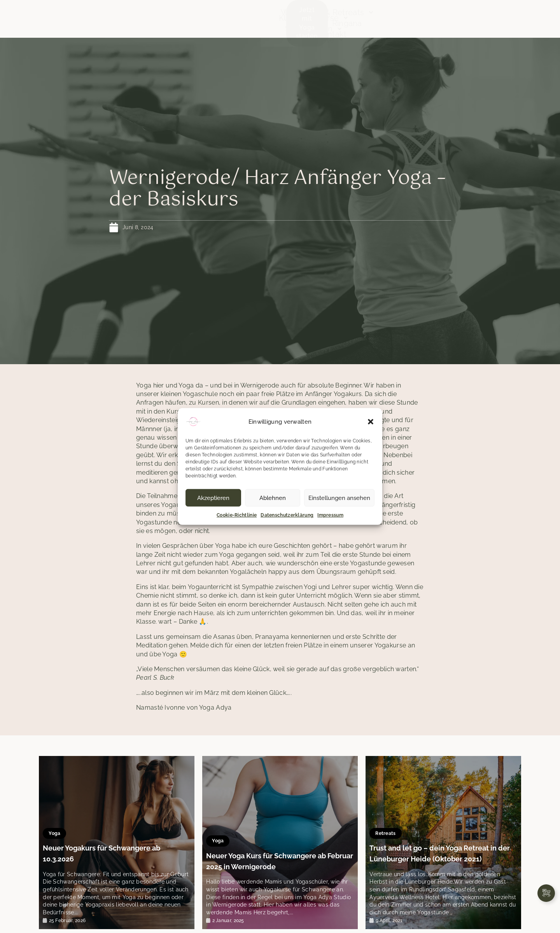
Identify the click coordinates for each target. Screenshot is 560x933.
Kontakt (402, 25)
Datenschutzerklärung (287, 515)
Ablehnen (273, 498)
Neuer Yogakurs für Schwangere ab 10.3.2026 (115, 855)
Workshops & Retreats (361, 14)
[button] (371, 422)
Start (84, 14)
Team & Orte (162, 25)
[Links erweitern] (546, 893)
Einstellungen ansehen (339, 498)
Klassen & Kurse (137, 14)
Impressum (330, 515)
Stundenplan (211, 14)
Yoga (58, 840)
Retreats (389, 830)
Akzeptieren (213, 498)
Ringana (466, 14)
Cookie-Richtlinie (237, 515)
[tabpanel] (117, 843)
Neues (430, 14)
